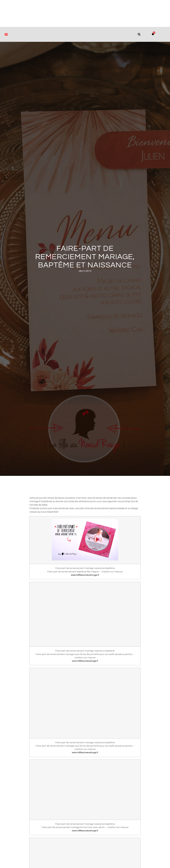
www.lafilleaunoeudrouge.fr (85, 575)
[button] (6, 34)
